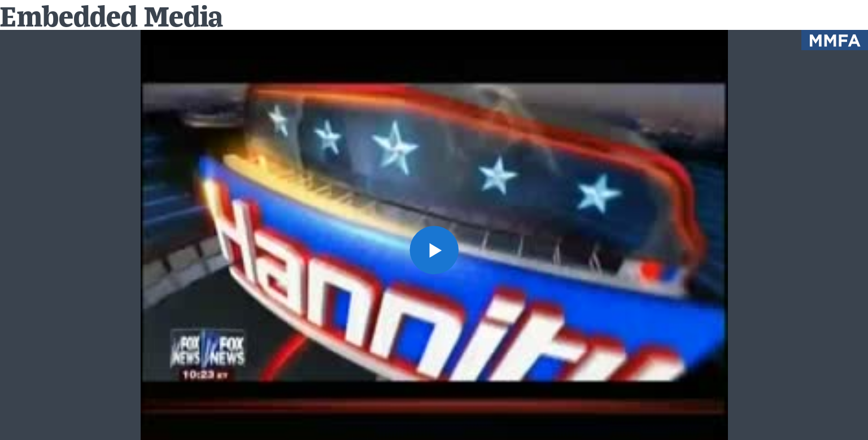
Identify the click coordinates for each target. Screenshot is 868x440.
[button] (434, 250)
